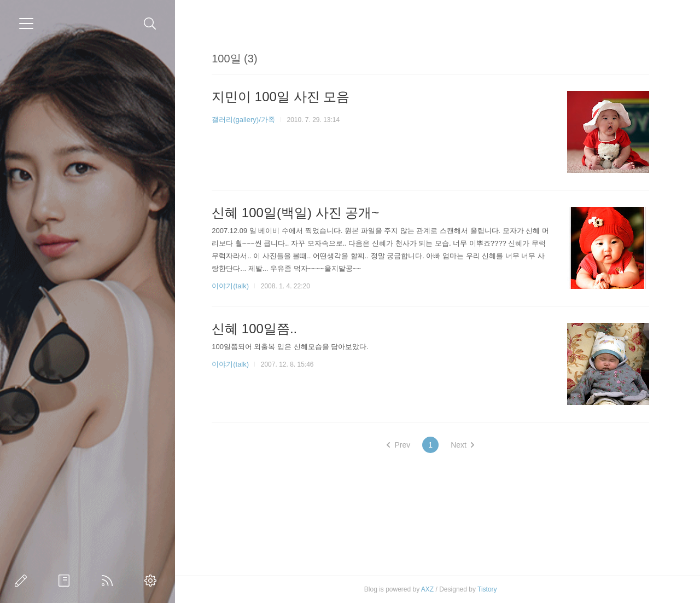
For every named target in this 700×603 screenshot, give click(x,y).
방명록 (66, 581)
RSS (109, 581)
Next (462, 445)
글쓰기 (23, 581)
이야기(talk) (230, 286)
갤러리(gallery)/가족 (243, 120)
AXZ (427, 589)
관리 (153, 581)
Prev (398, 445)
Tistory (487, 589)
